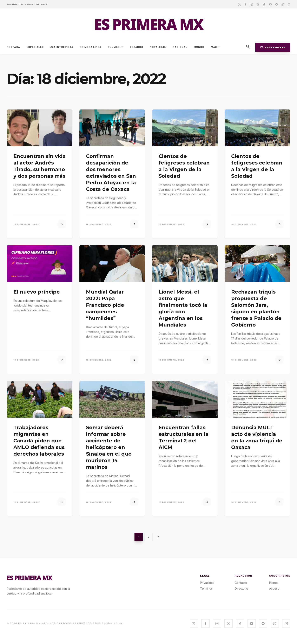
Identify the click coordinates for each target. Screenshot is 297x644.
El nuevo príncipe (37, 292)
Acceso (274, 588)
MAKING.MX (115, 623)
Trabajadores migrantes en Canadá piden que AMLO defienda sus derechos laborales (39, 441)
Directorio (241, 588)
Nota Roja (158, 47)
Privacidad (207, 583)
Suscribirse (273, 47)
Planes (274, 583)
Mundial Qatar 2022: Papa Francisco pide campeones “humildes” (105, 305)
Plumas (116, 47)
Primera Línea (91, 47)
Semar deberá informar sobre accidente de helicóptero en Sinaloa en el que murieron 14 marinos (109, 447)
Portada (13, 47)
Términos (206, 588)
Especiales (35, 47)
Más (216, 47)
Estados (137, 47)
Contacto (241, 583)
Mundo (199, 47)
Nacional (180, 47)
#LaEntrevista (62, 47)
